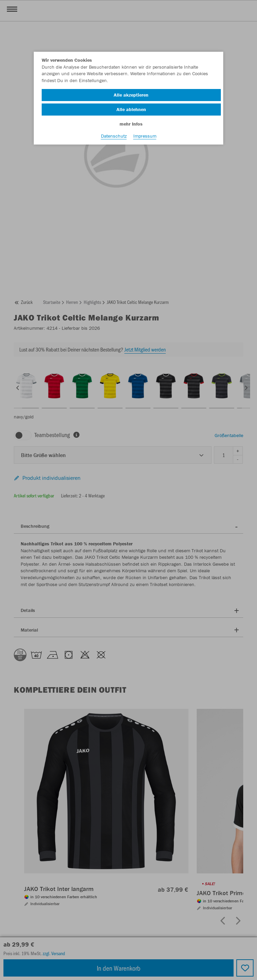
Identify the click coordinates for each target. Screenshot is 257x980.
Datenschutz (114, 136)
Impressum (145, 136)
